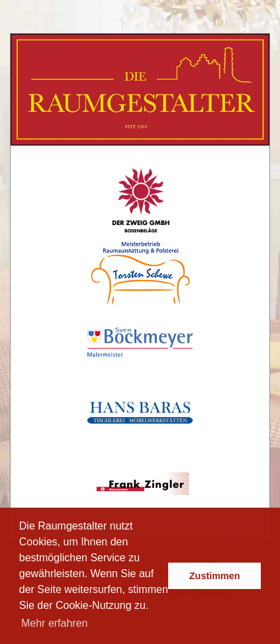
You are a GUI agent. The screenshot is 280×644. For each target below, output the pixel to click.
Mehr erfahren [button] (55, 623)
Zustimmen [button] (215, 576)
